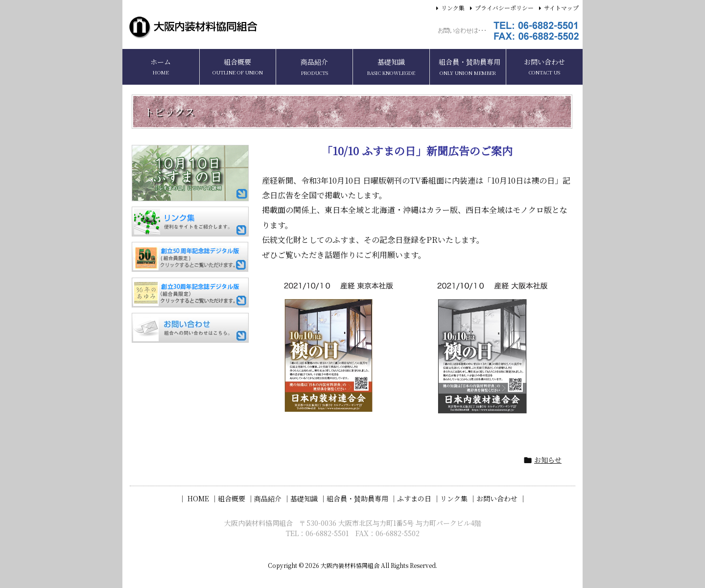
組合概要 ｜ (236, 498)
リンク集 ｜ (458, 498)
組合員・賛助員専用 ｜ (362, 498)
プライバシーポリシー (504, 8)
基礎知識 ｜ (308, 498)
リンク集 (453, 8)
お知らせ (548, 460)
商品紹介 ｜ (272, 498)
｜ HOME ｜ (198, 498)
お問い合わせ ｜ (501, 498)
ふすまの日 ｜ (419, 498)
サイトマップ (561, 8)
